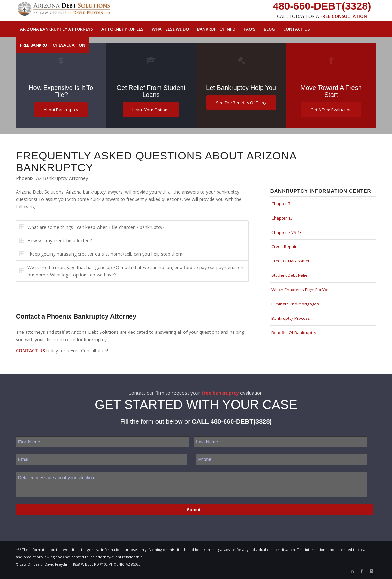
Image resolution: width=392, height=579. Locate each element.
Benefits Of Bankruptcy (294, 333)
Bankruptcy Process (291, 318)
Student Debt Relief (290, 275)
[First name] (102, 442)
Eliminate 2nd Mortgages (295, 304)
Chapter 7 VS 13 (287, 232)
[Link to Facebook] (362, 571)
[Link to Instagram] (371, 571)
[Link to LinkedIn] (352, 571)
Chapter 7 (281, 204)
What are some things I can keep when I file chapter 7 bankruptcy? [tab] (92, 227)
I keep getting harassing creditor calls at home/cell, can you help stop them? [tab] (102, 254)
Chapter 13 (282, 218)
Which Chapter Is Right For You (301, 289)
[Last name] (280, 442)
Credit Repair (284, 246)
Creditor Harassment (292, 261)
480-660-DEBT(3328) (241, 421)
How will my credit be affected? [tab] (55, 241)
